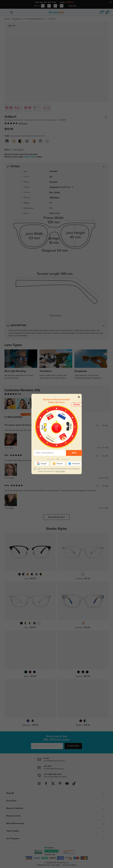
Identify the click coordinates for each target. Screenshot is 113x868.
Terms (77, 404)
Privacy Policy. (61, 471)
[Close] (79, 397)
